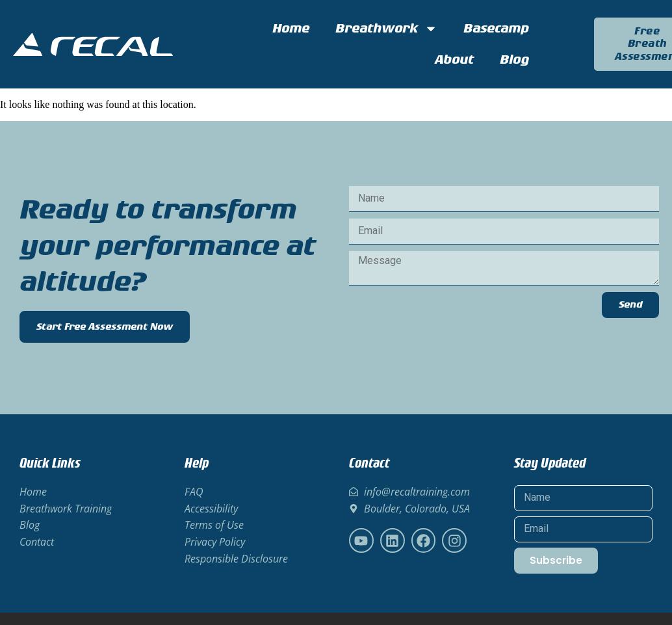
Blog (514, 60)
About (454, 60)
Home (291, 29)
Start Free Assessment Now (105, 327)
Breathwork (386, 29)
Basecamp (496, 29)
